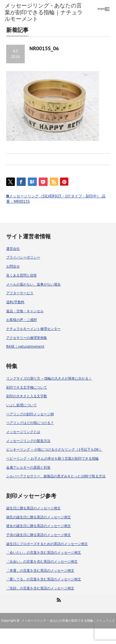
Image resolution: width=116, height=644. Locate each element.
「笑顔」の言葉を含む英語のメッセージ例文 (40, 588)
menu (102, 9)
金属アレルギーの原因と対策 (28, 467)
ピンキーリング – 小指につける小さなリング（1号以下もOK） (54, 449)
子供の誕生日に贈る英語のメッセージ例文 (39, 535)
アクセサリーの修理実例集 (27, 338)
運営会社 (13, 249)
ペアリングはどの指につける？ (30, 423)
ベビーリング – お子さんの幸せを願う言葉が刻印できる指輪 (52, 458)
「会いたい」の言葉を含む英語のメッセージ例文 (44, 552)
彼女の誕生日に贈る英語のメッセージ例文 (39, 526)
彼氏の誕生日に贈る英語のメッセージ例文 (39, 517)
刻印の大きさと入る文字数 (27, 396)
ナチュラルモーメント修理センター (33, 329)
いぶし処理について (21, 405)
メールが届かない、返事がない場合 (33, 284)
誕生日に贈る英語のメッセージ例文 (33, 508)
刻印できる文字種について (27, 387)
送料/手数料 (15, 302)
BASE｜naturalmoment (25, 346)
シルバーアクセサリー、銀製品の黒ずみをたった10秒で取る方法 (56, 476)
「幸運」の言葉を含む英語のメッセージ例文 (40, 570)
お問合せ (13, 266)
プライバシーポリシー (23, 257)
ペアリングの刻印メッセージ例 (30, 414)
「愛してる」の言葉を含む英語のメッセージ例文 (44, 579)
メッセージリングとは (23, 432)
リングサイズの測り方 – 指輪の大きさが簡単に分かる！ (49, 378)
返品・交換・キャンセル (25, 311)
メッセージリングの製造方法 (28, 441)
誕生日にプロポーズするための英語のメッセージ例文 (47, 544)
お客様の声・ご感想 (21, 320)
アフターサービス (20, 293)
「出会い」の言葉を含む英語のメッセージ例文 (42, 561)
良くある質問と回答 (21, 275)
